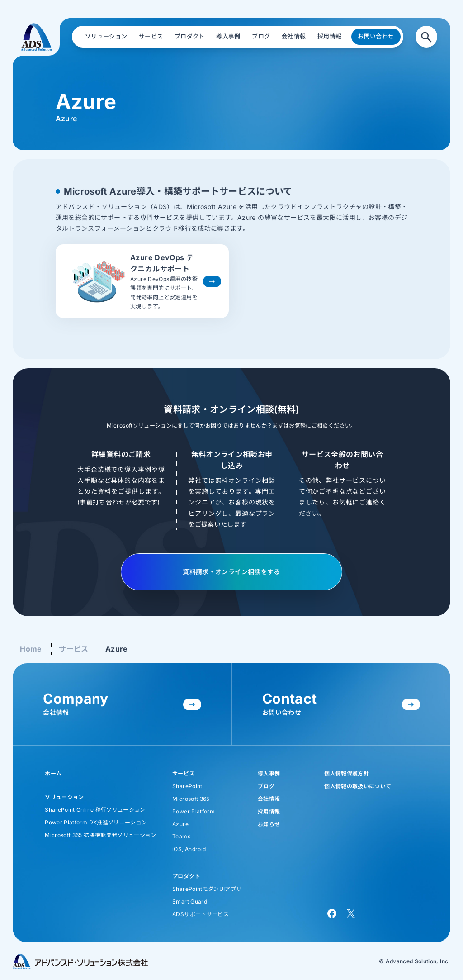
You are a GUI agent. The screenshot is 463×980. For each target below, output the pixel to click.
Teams (181, 836)
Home (31, 649)
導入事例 (269, 773)
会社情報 (269, 799)
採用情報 (269, 811)
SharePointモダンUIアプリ (207, 889)
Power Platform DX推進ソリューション (96, 822)
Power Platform (194, 811)
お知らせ (269, 824)
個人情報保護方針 (347, 773)
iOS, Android (189, 849)
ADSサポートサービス (201, 914)
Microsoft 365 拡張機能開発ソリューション (100, 835)
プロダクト (186, 876)
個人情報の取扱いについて (358, 786)
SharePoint (187, 786)
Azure (117, 649)
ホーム (53, 773)
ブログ (266, 786)
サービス (73, 649)
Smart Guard (190, 902)
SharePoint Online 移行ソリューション (95, 810)
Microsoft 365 (191, 799)
